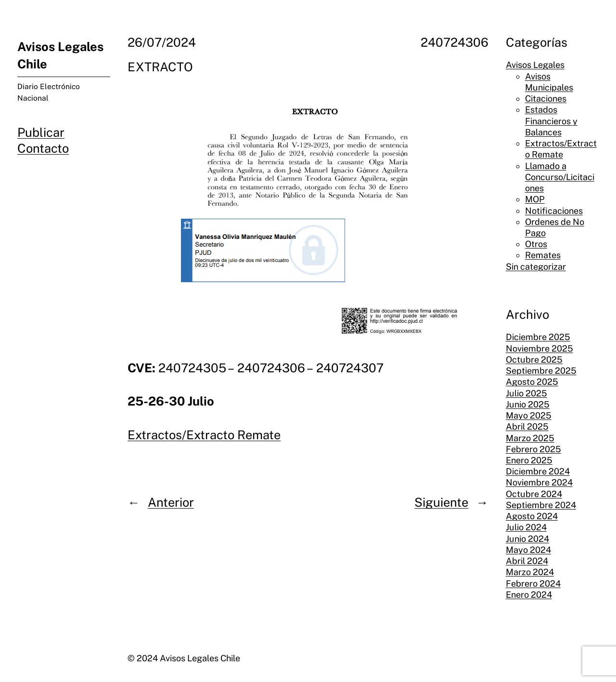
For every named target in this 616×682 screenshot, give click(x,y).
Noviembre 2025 (539, 348)
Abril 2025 (527, 426)
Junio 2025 (528, 404)
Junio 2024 (527, 539)
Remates (543, 255)
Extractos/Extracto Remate (204, 435)
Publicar (41, 132)
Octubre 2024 (534, 494)
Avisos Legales (535, 65)
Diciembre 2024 (538, 471)
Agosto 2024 (532, 516)
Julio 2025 (526, 393)
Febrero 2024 (533, 584)
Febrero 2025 (533, 449)
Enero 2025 (529, 460)
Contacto (43, 148)
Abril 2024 (527, 561)
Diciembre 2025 (538, 337)
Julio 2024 (526, 527)
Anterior (171, 502)
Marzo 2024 (530, 572)
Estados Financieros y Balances (551, 121)
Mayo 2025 (529, 415)
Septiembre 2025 (541, 371)
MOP (535, 199)
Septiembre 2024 (541, 505)
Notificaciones (554, 211)
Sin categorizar (536, 267)
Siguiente (441, 502)
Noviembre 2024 (539, 482)
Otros (536, 244)
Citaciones (546, 98)
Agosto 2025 (532, 382)
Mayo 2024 (528, 550)
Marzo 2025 (530, 438)
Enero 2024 (529, 595)
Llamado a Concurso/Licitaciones (560, 177)
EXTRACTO (160, 67)
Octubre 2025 (534, 360)
